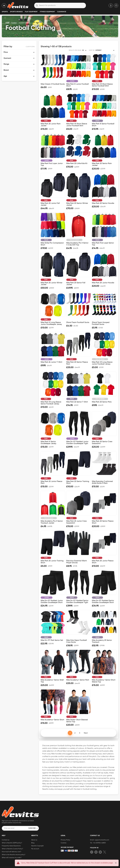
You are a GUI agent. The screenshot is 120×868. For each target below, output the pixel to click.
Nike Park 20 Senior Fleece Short (103, 522)
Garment (7, 58)
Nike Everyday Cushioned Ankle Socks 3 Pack (102, 482)
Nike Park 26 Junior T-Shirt (51, 362)
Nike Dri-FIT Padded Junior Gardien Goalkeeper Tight (77, 442)
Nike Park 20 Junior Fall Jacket (50, 204)
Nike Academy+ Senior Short (52, 720)
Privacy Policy (65, 840)
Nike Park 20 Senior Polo (102, 402)
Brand (6, 70)
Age (5, 76)
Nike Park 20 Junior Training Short (52, 562)
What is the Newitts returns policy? (14, 855)
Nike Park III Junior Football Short (78, 85)
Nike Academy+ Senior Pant (78, 680)
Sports (5, 12)
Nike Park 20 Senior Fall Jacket (76, 284)
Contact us (6, 840)
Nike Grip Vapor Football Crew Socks (77, 641)
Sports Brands (16, 12)
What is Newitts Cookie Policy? (12, 849)
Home (7, 23)
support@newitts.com (102, 840)
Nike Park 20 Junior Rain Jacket (51, 125)
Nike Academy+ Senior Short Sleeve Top (104, 681)
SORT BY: (92, 50)
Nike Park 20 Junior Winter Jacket (52, 284)
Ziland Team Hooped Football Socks (101, 323)
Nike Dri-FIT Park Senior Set (52, 640)
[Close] (116, 863)
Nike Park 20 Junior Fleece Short (103, 562)
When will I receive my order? (12, 857)
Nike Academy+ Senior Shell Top (52, 681)
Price (6, 52)
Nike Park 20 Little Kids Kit (77, 163)
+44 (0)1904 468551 (99, 843)
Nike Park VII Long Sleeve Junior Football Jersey (102, 363)
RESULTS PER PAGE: (75, 50)
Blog (33, 843)
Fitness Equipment (47, 12)
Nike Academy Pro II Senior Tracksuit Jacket (52, 522)
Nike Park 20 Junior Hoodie (103, 283)
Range (6, 64)
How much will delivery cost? (12, 852)
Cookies (64, 843)
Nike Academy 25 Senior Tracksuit (102, 641)
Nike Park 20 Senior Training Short (78, 482)
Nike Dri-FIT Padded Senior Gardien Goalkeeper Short (103, 601)
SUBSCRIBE (33, 828)
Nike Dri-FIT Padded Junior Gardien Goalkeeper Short (52, 601)
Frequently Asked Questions (11, 846)
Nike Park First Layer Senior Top (103, 244)
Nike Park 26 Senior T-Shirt (77, 402)
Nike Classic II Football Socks (53, 84)
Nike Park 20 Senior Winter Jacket (77, 204)
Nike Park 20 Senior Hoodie (103, 203)
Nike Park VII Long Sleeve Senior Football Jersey (51, 403)
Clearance (62, 12)
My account (35, 849)
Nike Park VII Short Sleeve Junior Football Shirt (77, 125)
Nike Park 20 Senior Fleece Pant (77, 363)
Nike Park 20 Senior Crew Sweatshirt (102, 442)
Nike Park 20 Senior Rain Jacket (102, 164)
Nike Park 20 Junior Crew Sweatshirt (76, 522)
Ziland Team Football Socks (78, 322)
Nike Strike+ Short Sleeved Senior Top (77, 721)
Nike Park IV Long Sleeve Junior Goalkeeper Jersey (51, 323)
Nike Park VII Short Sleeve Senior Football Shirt (102, 85)
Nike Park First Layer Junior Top (52, 164)
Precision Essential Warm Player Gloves (77, 562)
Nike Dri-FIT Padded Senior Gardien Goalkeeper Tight (77, 601)
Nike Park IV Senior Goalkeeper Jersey (48, 442)
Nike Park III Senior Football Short (103, 125)
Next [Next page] (86, 733)
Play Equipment (31, 12)
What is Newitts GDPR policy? (12, 843)
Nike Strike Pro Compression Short (52, 244)
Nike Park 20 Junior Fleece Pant (51, 482)
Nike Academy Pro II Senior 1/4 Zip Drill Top (77, 244)
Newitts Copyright (37, 846)
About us (34, 840)
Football (14, 23)
